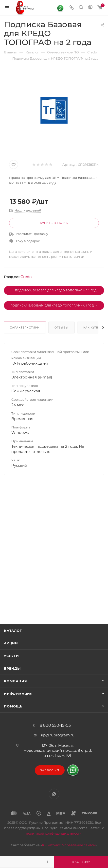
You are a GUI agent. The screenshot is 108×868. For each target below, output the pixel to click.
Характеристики (25, 328)
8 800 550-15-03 (55, 726)
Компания (15, 681)
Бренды (12, 668)
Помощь (13, 706)
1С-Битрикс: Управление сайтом (69, 845)
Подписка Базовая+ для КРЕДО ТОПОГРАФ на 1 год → (54, 306)
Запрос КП (50, 770)
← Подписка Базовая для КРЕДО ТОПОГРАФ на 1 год (54, 291)
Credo (26, 277)
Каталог (13, 631)
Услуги (11, 656)
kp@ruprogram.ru (58, 735)
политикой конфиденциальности (54, 833)
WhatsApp (54, 794)
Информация (18, 694)
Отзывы (62, 328)
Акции (11, 643)
